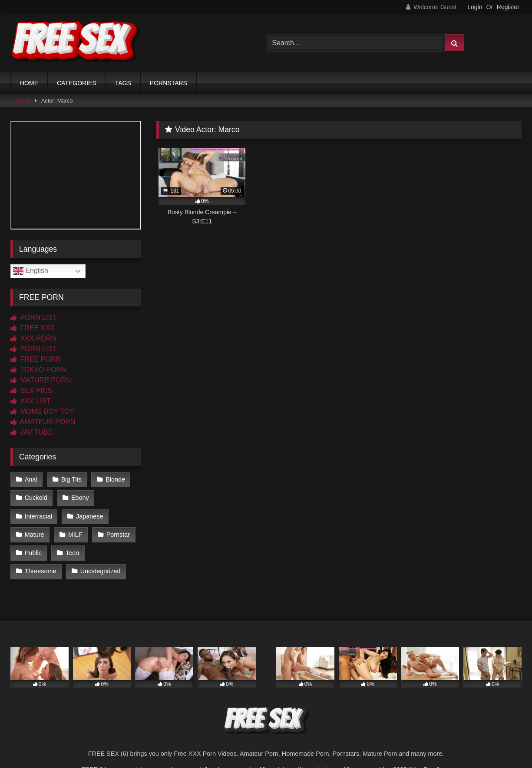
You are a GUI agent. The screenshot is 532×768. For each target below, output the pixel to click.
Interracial (38, 516)
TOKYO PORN (38, 370)
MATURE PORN (41, 380)
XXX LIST (31, 401)
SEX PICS (31, 391)
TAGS (123, 83)
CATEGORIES (77, 83)
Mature (35, 535)
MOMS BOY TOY (42, 411)
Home (23, 101)
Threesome (41, 571)
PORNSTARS (169, 83)
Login (475, 7)
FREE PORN (36, 359)
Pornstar (118, 535)
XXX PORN (33, 338)
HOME (29, 83)
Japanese (89, 516)
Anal (31, 479)
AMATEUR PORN (43, 422)
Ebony (80, 498)
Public (33, 553)
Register (508, 7)
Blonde (115, 479)
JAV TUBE (31, 432)
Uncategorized (101, 571)
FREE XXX (33, 328)
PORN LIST (34, 318)
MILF (75, 535)
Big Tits (71, 479)
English (31, 271)
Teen (72, 553)
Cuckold (36, 498)
